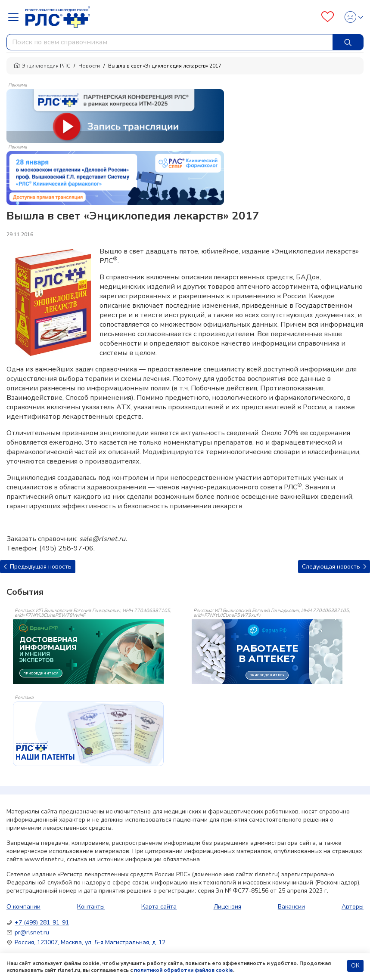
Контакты (91, 907)
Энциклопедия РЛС (42, 66)
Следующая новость (334, 567)
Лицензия (227, 907)
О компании (23, 907)
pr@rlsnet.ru (32, 932)
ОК (355, 966)
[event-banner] (88, 734)
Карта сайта (159, 907)
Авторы (353, 907)
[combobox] (170, 42)
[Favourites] (328, 17)
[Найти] (348, 42)
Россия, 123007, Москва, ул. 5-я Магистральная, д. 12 (90, 942)
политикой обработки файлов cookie (183, 970)
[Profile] (351, 17)
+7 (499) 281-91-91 (42, 923)
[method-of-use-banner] (115, 115)
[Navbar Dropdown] (16, 17)
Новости (89, 66)
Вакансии (291, 907)
